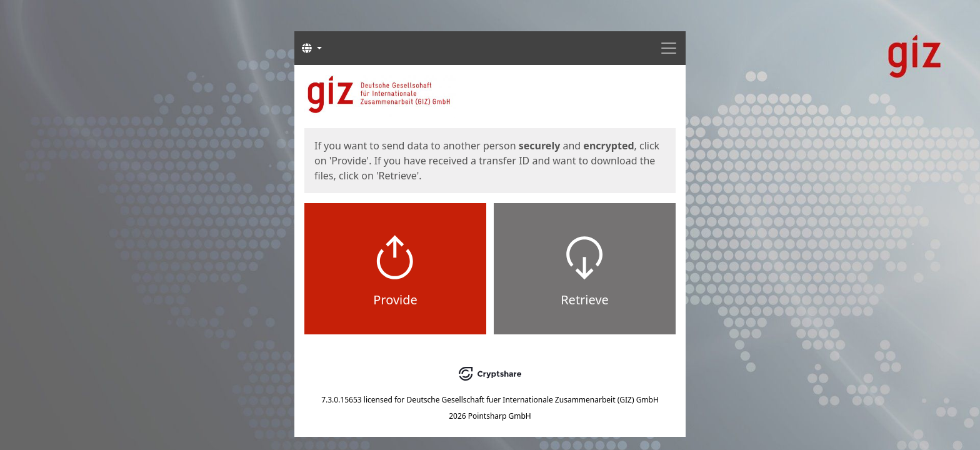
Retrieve (585, 300)
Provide (395, 300)
